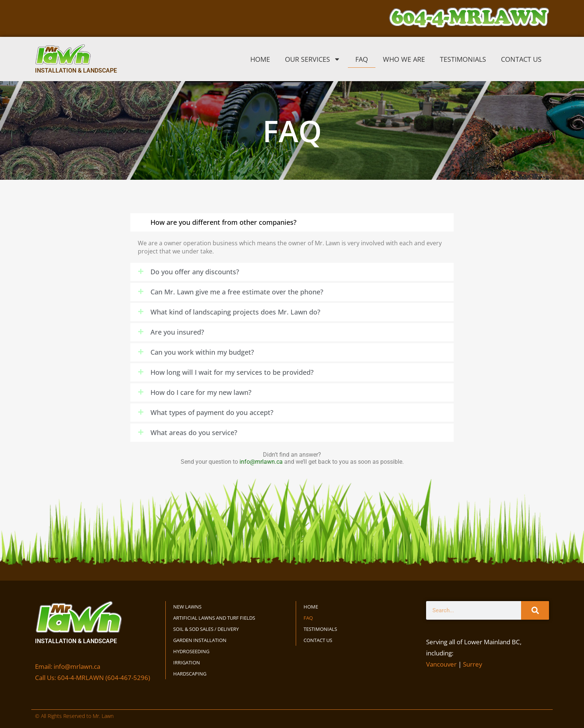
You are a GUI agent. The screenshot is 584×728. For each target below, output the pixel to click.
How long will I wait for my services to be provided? (232, 372)
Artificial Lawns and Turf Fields (214, 618)
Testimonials (463, 59)
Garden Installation (200, 640)
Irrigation (187, 662)
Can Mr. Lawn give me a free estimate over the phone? (237, 292)
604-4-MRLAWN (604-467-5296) (104, 678)
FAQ (362, 59)
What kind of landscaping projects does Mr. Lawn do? (235, 312)
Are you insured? (177, 332)
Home (260, 59)
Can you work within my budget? (202, 352)
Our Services (313, 59)
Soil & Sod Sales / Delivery (206, 629)
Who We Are (404, 59)
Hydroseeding (191, 651)
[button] (292, 222)
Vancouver (441, 664)
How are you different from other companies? (223, 222)
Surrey (473, 664)
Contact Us (521, 59)
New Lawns (187, 607)
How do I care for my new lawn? (201, 392)
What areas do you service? (194, 432)
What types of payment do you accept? (212, 412)
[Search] (535, 610)
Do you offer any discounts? (195, 272)
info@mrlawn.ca (261, 462)
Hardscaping (190, 674)
